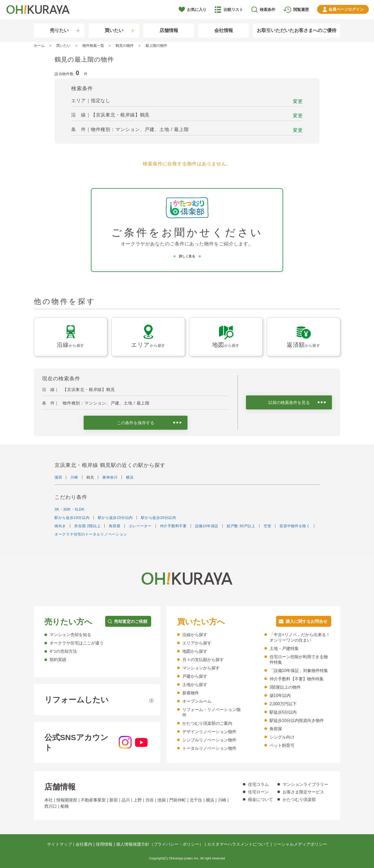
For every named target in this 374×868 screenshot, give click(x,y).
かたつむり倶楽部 (299, 800)
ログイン (346, 9)
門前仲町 (178, 800)
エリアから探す (197, 643)
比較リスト (233, 9)
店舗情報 (169, 30)
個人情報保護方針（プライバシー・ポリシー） (160, 844)
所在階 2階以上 (87, 526)
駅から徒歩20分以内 (159, 518)
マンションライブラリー (305, 784)
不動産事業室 (93, 800)
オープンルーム (197, 701)
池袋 (162, 800)
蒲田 (58, 477)
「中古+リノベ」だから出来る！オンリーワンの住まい (300, 637)
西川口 (51, 806)
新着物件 (191, 693)
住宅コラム (258, 784)
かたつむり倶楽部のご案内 (207, 723)
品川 (126, 800)
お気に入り (197, 9)
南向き (60, 526)
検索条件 (268, 9)
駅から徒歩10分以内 (72, 518)
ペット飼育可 (282, 745)
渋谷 (150, 800)
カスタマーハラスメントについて (238, 844)
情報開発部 (67, 800)
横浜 (130, 477)
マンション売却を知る (70, 635)
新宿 (113, 800)
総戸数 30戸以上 (241, 526)
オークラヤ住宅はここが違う (77, 643)
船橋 (65, 806)
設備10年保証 (207, 526)
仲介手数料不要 (173, 526)
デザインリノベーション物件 (209, 732)
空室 (267, 526)
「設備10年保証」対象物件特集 (299, 671)
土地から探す (195, 685)
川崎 (74, 477)
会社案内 (84, 844)
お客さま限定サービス (303, 792)
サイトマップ (59, 844)
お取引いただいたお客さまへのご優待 (297, 30)
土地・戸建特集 (284, 648)
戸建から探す (195, 676)
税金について (261, 800)
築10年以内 (280, 696)
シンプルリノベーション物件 (209, 740)
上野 (138, 800)
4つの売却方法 (63, 651)
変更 (298, 101)
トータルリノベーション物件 (209, 748)
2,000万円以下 (283, 704)
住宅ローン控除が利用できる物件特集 (299, 660)
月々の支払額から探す (203, 660)
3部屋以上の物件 (285, 687)
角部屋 (115, 526)
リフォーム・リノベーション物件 (211, 712)
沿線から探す (195, 635)
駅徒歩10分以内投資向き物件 (297, 720)
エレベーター (140, 526)
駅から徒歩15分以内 (115, 518)
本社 (49, 800)
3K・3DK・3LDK (69, 509)
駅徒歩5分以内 (283, 712)
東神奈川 (110, 477)
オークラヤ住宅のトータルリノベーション (91, 534)
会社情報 (224, 30)
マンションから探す (201, 668)
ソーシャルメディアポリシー (300, 844)
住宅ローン (258, 792)
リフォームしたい (76, 700)
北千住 (196, 800)
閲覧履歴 (301, 9)
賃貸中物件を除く (295, 526)
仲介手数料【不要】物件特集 (297, 679)
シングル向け (282, 737)
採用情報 (104, 844)
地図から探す (195, 651)
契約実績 (58, 660)
